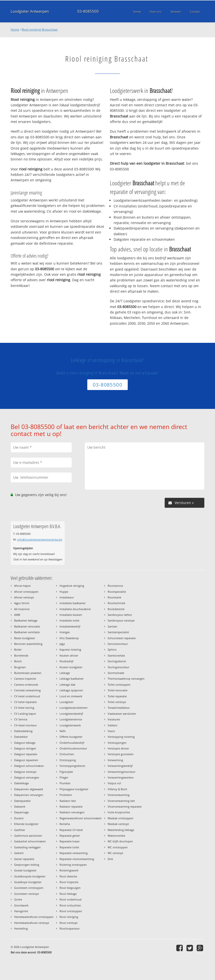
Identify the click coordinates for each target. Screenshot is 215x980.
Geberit (19, 853)
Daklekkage (21, 783)
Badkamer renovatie (27, 626)
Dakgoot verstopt (25, 772)
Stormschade (116, 673)
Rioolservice (115, 586)
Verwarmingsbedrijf (120, 766)
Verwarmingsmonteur (122, 772)
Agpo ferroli (22, 603)
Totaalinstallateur (119, 708)
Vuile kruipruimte (119, 812)
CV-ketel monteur (25, 725)
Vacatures (114, 719)
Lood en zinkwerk (71, 696)
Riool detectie (68, 876)
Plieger (64, 777)
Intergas (65, 632)
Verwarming (115, 760)
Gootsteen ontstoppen (29, 888)
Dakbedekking (23, 731)
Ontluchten (67, 754)
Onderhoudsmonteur (73, 748)
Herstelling (21, 928)
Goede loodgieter (25, 870)
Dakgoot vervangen (27, 777)
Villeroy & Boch (117, 789)
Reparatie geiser (70, 836)
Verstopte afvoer (118, 748)
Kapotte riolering (70, 649)
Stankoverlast (116, 655)
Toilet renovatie (118, 690)
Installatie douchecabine (75, 609)
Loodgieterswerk (70, 725)
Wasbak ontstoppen (121, 818)
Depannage (21, 812)
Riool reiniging (69, 917)
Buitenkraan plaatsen (28, 673)
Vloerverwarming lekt (121, 801)
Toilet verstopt (117, 702)
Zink (110, 859)
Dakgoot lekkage (25, 743)
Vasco (111, 731)
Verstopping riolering (121, 737)
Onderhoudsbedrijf (72, 743)
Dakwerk (20, 806)
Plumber (65, 783)
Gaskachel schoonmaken (30, 841)
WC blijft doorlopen (120, 841)
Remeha (65, 824)
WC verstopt (115, 853)
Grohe (18, 899)
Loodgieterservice (71, 719)
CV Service (21, 719)
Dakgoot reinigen (25, 748)
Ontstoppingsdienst (72, 766)
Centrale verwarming (27, 690)
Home (15, 29)
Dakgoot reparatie (26, 754)
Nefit (63, 731)
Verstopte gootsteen (121, 754)
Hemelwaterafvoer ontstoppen (34, 917)
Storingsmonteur (118, 667)
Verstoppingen (117, 743)
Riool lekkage (68, 894)
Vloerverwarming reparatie (125, 806)
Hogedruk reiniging (72, 586)
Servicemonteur (118, 644)
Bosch (18, 661)
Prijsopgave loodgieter (74, 789)
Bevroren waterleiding (28, 644)
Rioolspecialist (117, 592)
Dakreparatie (22, 801)
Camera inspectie (25, 679)
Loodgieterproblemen (74, 708)
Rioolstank (114, 597)
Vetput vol (114, 783)
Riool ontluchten (70, 905)
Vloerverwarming (119, 795)
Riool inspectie (69, 882)
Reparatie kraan (70, 841)
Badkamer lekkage (26, 620)
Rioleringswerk (69, 870)
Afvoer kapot (22, 586)
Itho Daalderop (69, 638)
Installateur (67, 597)
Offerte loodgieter (71, 737)
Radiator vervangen (72, 812)
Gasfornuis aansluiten (28, 836)
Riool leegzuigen (70, 888)
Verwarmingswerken (121, 777)
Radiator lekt (68, 801)
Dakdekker (21, 737)
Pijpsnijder (66, 772)
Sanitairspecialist (118, 632)
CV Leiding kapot (25, 714)
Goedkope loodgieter (28, 882)
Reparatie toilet (69, 847)
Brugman (20, 667)
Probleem (66, 795)
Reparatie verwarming (74, 853)
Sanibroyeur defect (120, 615)
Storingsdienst (117, 661)
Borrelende (21, 655)
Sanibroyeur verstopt (121, 620)
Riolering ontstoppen (73, 865)
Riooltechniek (116, 603)
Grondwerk (21, 905)
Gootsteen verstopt (27, 894)
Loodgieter (66, 702)
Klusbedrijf (66, 661)
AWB (17, 615)
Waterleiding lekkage (121, 830)
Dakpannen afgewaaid (29, 789)
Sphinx (112, 649)
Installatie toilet (69, 620)
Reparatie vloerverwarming (77, 859)
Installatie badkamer (73, 603)
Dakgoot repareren (26, 760)
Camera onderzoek (26, 685)
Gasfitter (20, 830)
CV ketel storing (24, 708)
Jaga (62, 644)
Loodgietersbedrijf (71, 714)
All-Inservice (22, 609)
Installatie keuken (71, 615)
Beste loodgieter (25, 638)
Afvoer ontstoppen (26, 592)
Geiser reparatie (24, 859)
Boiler (18, 649)
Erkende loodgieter (26, 824)
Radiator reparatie (71, 806)
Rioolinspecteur (70, 928)
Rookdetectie (116, 609)
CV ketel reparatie (25, 702)
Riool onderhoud (71, 899)
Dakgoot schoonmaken (29, 766)
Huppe (64, 592)
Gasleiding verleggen (27, 847)
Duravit (19, 818)
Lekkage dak (67, 685)
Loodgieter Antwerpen (30, 11)
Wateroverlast (116, 836)
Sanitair (112, 626)
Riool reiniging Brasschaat (40, 29)
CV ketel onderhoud (27, 696)
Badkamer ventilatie (27, 632)
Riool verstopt (69, 923)
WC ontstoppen (118, 847)
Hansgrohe (21, 911)
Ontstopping (68, 760)
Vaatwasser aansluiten (122, 714)
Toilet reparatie (117, 696)
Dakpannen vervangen (29, 795)
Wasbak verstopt (118, 824)
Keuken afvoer (69, 655)
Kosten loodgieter (71, 667)
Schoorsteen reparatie (122, 638)
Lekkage (65, 673)
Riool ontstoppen (71, 911)
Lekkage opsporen (71, 690)
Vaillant (112, 725)
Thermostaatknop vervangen (126, 679)
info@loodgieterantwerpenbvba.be (40, 539)
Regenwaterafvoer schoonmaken (81, 818)
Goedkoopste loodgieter (30, 876)
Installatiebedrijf (70, 626)
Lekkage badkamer (72, 679)
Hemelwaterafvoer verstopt (32, 923)
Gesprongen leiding (27, 865)
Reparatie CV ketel (71, 830)
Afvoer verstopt (24, 597)
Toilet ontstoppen (119, 685)
